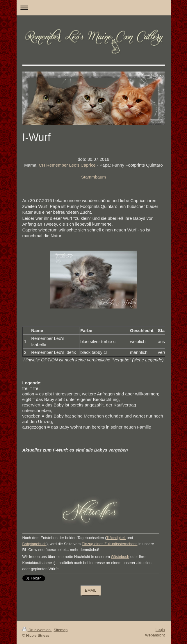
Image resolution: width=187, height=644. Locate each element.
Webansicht (155, 635)
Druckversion (37, 630)
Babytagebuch (34, 544)
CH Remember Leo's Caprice (67, 165)
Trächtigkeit (116, 538)
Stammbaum (93, 177)
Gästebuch (120, 557)
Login (160, 630)
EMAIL (91, 590)
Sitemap (61, 630)
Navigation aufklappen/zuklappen (94, 8)
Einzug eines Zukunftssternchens (110, 544)
